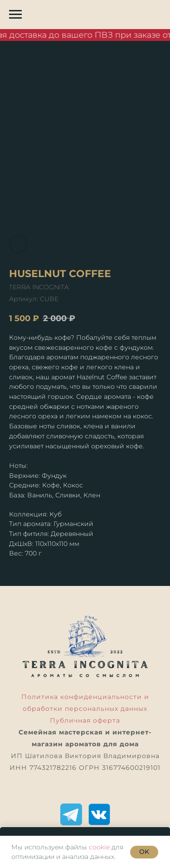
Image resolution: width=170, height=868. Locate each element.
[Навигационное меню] (15, 15)
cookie (99, 847)
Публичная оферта (85, 720)
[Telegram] (71, 814)
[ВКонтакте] (99, 814)
